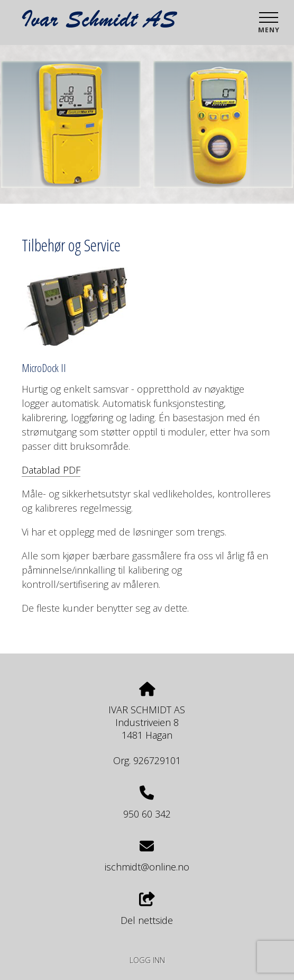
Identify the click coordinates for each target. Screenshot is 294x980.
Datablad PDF (51, 470)
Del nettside (147, 909)
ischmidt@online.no (147, 867)
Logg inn (147, 960)
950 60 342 (147, 814)
